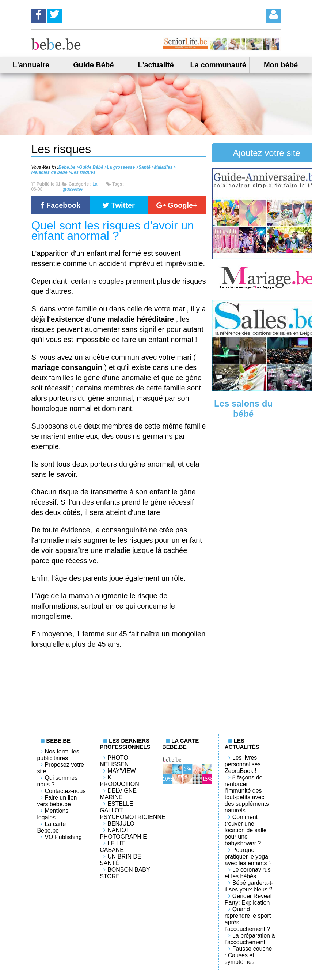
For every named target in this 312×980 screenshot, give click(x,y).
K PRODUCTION (119, 781)
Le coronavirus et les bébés (248, 873)
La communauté (218, 65)
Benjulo (121, 824)
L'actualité (156, 65)
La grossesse (80, 187)
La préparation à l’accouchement (250, 939)
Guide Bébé (93, 65)
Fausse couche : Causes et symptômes (248, 955)
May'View (121, 771)
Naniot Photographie (123, 833)
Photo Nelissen (114, 761)
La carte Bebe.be (51, 827)
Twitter (119, 205)
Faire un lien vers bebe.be (57, 801)
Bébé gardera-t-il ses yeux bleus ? (249, 886)
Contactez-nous (65, 791)
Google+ (177, 205)
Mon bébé (281, 65)
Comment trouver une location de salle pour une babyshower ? (246, 830)
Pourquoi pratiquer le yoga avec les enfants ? (248, 856)
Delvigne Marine (118, 794)
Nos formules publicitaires (58, 755)
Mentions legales (53, 814)
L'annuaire (31, 65)
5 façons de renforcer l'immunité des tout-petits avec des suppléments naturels (247, 794)
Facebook (60, 205)
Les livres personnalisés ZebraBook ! (243, 764)
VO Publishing (63, 837)
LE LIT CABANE (112, 847)
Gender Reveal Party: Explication (248, 899)
